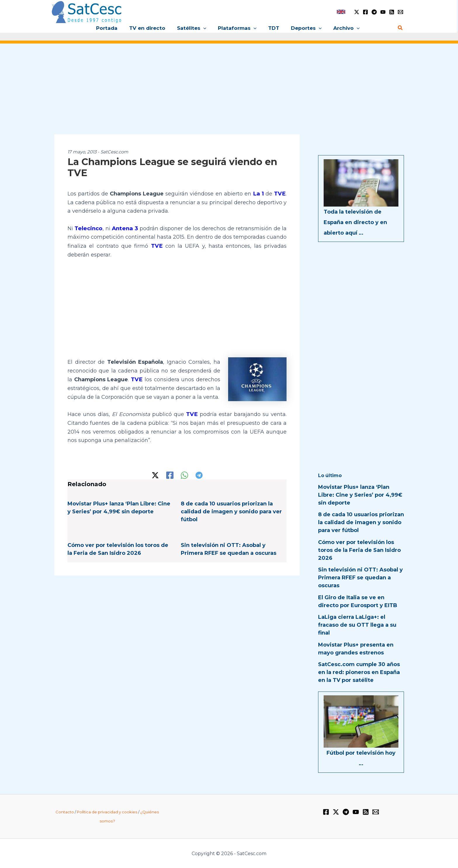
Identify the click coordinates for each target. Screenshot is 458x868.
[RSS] (392, 12)
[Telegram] (374, 12)
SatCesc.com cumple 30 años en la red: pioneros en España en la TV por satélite (359, 672)
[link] (341, 12)
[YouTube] (383, 12)
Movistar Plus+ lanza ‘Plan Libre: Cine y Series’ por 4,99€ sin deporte (360, 495)
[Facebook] (365, 12)
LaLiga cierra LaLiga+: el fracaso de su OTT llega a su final (357, 625)
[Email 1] (400, 12)
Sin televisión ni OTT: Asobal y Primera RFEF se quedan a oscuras (360, 578)
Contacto (65, 812)
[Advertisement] (229, 93)
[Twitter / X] (357, 12)
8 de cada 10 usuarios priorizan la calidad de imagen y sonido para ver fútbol (231, 510)
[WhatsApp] (184, 474)
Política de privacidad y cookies (107, 812)
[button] (205, 28)
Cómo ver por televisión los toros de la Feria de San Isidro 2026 (359, 550)
